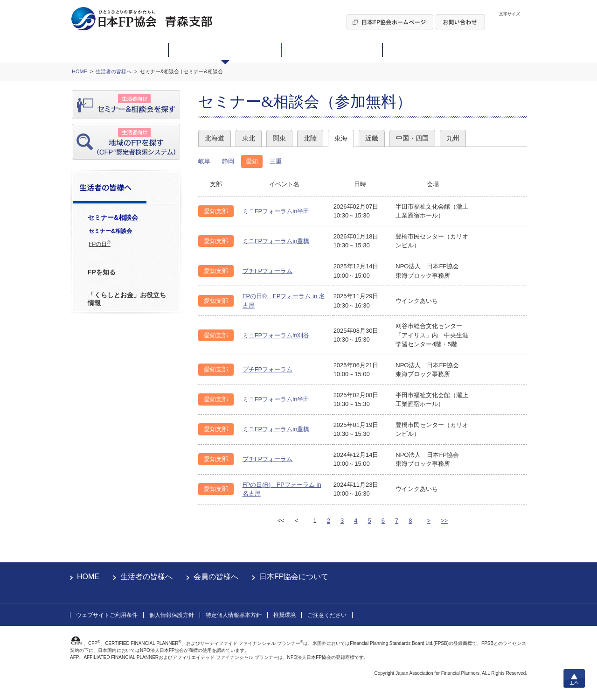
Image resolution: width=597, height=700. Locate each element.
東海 (341, 138)
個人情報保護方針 (172, 615)
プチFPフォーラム (268, 271)
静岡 (228, 161)
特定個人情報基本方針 (234, 615)
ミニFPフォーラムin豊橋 (276, 241)
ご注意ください (327, 615)
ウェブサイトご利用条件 (107, 615)
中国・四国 (412, 138)
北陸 (310, 138)
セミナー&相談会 (110, 231)
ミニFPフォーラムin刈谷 (276, 335)
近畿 (372, 138)
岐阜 (204, 161)
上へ (574, 679)
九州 (453, 138)
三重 (276, 161)
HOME (88, 577)
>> (444, 521)
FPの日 (100, 244)
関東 (279, 138)
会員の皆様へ (216, 577)
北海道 (215, 138)
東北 (249, 138)
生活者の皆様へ (146, 577)
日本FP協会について (294, 577)
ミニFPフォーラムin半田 (276, 211)
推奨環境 (285, 615)
